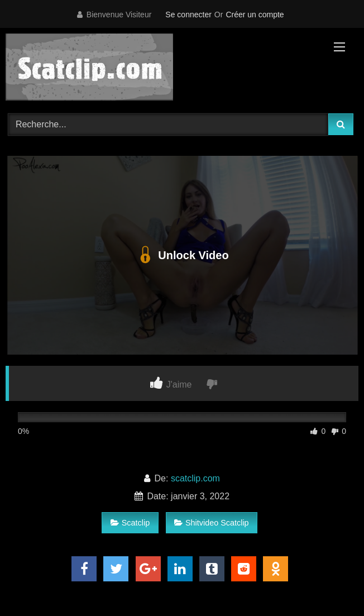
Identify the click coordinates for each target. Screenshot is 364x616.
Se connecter (188, 15)
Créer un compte (255, 15)
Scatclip (130, 523)
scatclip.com (195, 478)
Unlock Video (182, 255)
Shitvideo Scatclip (212, 523)
